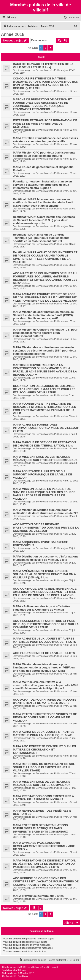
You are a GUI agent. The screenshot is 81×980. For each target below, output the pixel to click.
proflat (11, 973)
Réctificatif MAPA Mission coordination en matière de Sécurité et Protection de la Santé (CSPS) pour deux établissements (43, 202)
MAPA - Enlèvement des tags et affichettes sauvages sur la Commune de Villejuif (42, 608)
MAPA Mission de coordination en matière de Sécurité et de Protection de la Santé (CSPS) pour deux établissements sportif (43, 315)
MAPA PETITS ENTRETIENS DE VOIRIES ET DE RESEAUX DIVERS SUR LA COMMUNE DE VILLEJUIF (45, 717)
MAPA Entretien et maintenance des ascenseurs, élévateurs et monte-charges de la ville (46, 140)
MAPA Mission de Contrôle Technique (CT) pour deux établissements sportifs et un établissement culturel (45, 333)
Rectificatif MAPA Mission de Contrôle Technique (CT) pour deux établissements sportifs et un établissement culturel (41, 238)
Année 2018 (13, 34)
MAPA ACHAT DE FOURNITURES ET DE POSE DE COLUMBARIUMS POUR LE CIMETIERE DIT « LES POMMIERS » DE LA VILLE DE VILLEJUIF (45, 297)
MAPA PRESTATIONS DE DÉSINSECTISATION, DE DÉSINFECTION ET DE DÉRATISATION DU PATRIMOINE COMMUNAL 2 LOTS (44, 864)
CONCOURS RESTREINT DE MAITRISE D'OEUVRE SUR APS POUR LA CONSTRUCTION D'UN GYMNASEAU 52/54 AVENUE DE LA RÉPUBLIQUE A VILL (46, 83)
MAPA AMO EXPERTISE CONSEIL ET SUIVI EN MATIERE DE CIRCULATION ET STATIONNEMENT (44, 750)
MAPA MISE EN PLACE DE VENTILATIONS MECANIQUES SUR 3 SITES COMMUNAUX (42, 783)
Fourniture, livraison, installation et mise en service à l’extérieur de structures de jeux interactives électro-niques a (42, 185)
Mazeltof (24, 973)
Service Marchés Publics (49, 70)
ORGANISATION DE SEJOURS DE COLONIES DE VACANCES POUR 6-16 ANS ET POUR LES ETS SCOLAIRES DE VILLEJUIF (44, 389)
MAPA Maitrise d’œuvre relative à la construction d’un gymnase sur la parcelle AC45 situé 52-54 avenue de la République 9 (45, 685)
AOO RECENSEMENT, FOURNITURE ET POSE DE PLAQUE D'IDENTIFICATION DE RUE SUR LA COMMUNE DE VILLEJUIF (46, 624)
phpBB (20, 967)
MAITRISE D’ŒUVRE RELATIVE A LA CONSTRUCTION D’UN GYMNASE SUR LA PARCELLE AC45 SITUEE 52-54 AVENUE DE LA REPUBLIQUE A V (45, 370)
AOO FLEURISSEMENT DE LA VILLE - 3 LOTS (44, 653)
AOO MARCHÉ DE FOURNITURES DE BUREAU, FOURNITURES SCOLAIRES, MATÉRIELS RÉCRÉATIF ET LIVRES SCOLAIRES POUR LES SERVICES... (45, 278)
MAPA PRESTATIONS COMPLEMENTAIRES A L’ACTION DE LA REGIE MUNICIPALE (43, 798)
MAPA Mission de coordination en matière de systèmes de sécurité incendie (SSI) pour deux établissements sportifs (44, 351)
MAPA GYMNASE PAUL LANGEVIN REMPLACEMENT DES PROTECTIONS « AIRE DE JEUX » (44, 846)
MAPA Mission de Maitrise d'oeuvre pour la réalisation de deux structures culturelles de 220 (46, 511)
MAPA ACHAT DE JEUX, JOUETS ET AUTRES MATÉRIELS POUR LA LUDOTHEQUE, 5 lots (44, 733)
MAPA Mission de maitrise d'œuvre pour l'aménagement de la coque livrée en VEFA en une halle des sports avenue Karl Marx (44, 667)
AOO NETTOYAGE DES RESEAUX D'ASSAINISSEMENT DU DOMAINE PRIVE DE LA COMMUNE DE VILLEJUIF (46, 528)
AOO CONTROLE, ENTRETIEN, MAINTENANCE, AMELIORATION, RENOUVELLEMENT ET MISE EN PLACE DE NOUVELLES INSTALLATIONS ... (45, 592)
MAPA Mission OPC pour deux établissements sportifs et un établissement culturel (44, 154)
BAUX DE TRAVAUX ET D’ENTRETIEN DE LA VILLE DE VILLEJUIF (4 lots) (43, 66)
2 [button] (45, 48)
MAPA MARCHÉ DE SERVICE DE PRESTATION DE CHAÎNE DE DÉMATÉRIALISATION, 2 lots (44, 444)
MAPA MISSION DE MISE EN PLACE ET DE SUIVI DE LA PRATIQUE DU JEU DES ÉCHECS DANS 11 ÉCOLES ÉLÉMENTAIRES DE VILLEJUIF (44, 494)
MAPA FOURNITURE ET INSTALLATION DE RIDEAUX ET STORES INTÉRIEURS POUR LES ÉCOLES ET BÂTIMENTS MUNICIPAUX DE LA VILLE (44, 408)
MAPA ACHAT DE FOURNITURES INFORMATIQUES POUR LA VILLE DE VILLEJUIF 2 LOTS (46, 428)
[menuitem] (11, 17)
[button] (51, 48)
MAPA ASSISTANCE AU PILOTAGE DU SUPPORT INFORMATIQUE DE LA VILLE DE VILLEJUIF (43, 474)
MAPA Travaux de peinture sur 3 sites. (39, 896)
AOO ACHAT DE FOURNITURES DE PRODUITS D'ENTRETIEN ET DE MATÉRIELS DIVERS (45, 701)
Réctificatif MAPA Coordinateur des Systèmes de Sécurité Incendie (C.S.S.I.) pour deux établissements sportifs (44, 220)
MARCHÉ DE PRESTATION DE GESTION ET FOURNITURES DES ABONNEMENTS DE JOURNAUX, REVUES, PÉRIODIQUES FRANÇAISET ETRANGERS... (42, 104)
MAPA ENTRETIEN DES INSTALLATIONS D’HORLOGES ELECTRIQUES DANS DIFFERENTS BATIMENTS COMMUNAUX (40, 828)
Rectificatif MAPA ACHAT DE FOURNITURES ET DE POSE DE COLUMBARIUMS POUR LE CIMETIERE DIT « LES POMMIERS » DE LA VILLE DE (45, 257)
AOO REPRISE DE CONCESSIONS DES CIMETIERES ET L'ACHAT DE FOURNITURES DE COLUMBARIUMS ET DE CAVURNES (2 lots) (46, 881)
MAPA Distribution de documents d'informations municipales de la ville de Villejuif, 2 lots (46, 558)
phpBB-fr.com (20, 970)
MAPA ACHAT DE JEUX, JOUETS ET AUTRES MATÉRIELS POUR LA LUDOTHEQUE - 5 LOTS (44, 640)
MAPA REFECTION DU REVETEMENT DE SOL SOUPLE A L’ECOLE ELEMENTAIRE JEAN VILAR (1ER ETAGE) (44, 767)
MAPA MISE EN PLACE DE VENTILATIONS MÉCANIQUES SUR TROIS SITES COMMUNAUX (45, 458)
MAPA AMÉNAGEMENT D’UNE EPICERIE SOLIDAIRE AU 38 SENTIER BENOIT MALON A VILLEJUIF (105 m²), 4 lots (44, 574)
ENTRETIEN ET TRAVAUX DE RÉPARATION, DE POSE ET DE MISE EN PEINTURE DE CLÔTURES (45, 124)
